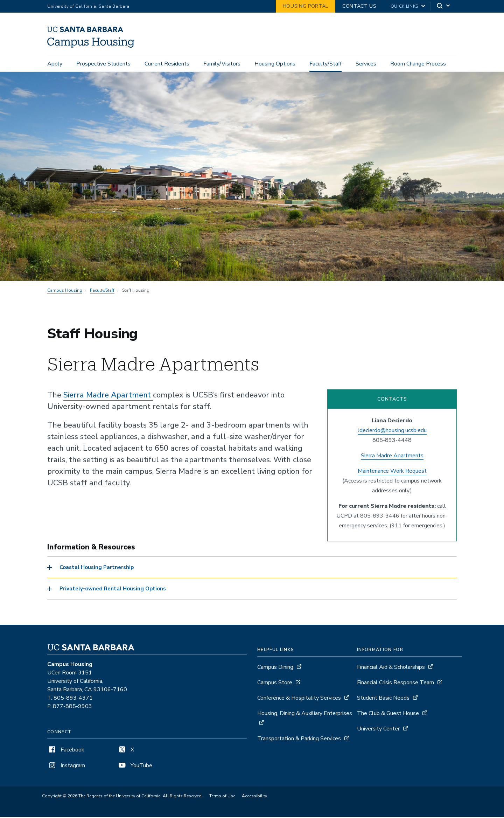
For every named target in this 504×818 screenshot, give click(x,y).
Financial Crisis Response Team (395, 684)
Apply (55, 64)
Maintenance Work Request (392, 472)
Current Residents (167, 64)
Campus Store (275, 684)
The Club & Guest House (388, 715)
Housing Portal (306, 6)
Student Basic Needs (383, 699)
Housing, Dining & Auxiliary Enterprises (305, 715)
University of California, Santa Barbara (88, 6)
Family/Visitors (222, 64)
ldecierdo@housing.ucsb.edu (392, 431)
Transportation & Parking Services (299, 740)
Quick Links (404, 6)
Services (366, 64)
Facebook (66, 751)
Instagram (66, 767)
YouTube (135, 767)
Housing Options (275, 64)
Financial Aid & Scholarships (391, 668)
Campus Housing (65, 291)
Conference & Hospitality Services (299, 699)
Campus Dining (275, 668)
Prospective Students (103, 64)
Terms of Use (222, 797)
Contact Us (359, 6)
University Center (378, 730)
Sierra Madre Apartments (392, 457)
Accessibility (254, 797)
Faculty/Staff (325, 64)
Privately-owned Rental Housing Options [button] (113, 590)
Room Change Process (418, 64)
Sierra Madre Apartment (108, 396)
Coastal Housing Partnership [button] (97, 569)
